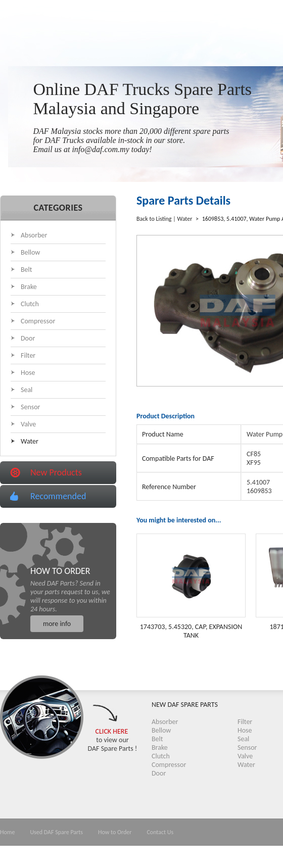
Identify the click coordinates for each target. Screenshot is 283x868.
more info (57, 624)
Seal (27, 390)
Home (7, 832)
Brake (29, 287)
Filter (28, 355)
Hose (28, 373)
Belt (26, 270)
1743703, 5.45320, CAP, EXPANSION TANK (191, 631)
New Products (56, 472)
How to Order (115, 832)
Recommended (58, 496)
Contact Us (160, 832)
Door (28, 338)
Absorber (34, 235)
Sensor (31, 407)
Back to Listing (154, 219)
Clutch (30, 304)
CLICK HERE (112, 731)
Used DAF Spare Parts (56, 832)
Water (30, 441)
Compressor (38, 321)
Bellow (30, 252)
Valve (28, 424)
